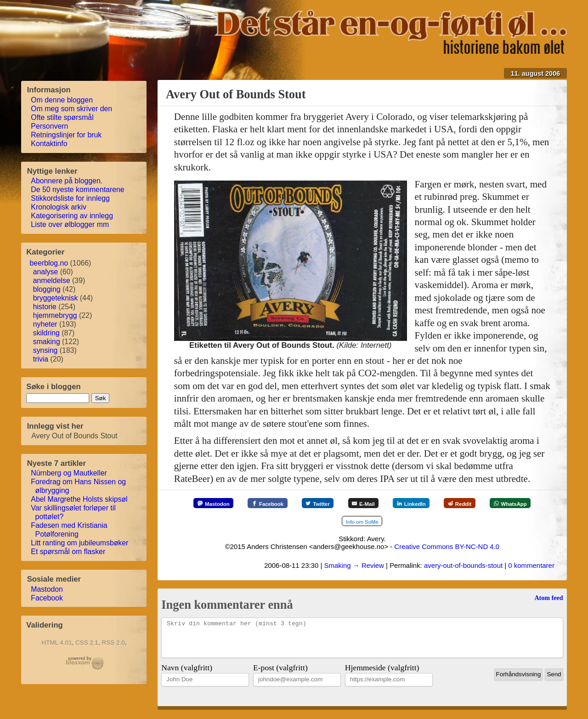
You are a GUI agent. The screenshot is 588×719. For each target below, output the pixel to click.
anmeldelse (52, 280)
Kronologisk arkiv (59, 207)
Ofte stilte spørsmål (62, 117)
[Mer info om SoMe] (394, 522)
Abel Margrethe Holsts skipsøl (79, 499)
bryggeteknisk (56, 298)
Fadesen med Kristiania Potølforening (69, 530)
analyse (46, 272)
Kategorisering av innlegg (72, 216)
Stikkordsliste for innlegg (71, 198)
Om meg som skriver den (72, 109)
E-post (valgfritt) (280, 675)
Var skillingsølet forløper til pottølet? (73, 512)
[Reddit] (506, 504)
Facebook (47, 598)
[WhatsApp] (331, 522)
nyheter (45, 324)
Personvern (50, 126)
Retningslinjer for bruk (66, 135)
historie (45, 307)
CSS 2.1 (87, 643)
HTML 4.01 (57, 643)
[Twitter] (343, 504)
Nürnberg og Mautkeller (69, 473)
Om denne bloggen (62, 100)
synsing (45, 350)
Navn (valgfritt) (187, 675)
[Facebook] (286, 504)
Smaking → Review (354, 566)
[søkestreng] (58, 398)
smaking (47, 342)
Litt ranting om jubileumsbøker (80, 543)
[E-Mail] (395, 504)
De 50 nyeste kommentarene (78, 190)
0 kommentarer (531, 566)
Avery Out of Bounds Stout (236, 94)
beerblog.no (49, 263)
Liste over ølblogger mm (70, 224)
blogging (47, 289)
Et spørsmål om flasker (68, 552)
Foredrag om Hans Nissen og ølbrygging (79, 486)
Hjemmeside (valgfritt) (382, 675)
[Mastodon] (224, 504)
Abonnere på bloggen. (67, 181)
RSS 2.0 (113, 643)
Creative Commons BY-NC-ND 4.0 (447, 547)
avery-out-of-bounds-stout (463, 566)
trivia (41, 359)
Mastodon (47, 589)
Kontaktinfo (49, 144)
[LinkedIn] (450, 504)
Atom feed (548, 599)
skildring (46, 333)
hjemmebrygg (55, 315)
